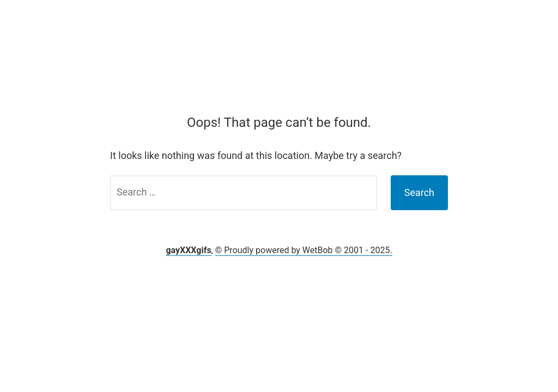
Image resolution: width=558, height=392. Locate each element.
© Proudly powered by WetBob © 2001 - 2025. (304, 250)
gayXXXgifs (188, 250)
